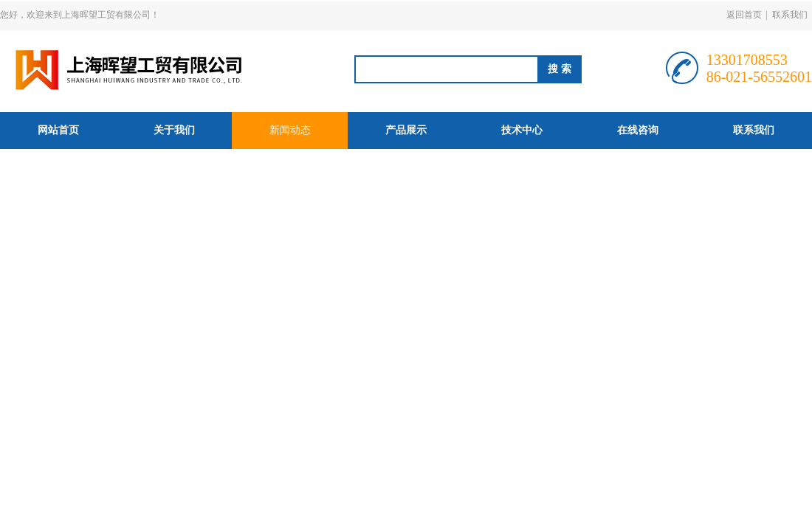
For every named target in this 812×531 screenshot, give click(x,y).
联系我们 (790, 15)
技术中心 (522, 130)
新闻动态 (290, 130)
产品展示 (406, 130)
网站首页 (58, 130)
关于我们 (174, 130)
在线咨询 (638, 130)
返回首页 (744, 15)
